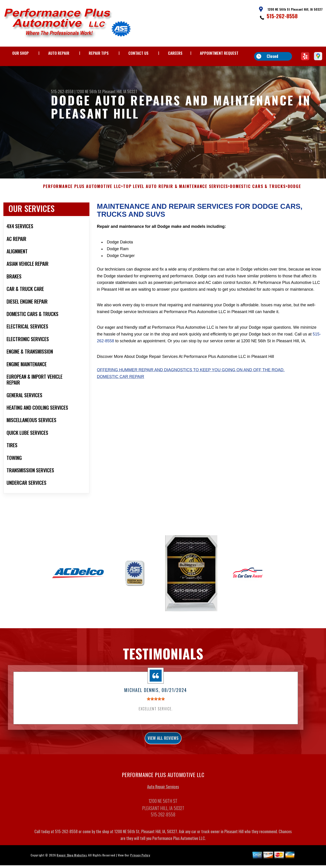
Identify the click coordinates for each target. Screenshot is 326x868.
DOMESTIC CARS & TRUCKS (258, 200)
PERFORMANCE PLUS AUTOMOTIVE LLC (82, 200)
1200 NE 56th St (89, 91)
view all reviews (163, 753)
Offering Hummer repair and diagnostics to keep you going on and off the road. (191, 383)
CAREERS (175, 53)
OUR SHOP (20, 53)
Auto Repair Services (163, 803)
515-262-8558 (282, 16)
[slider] (156, 712)
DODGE (294, 200)
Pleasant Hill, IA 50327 (120, 91)
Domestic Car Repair (121, 390)
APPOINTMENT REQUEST (219, 53)
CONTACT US (138, 53)
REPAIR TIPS (99, 53)
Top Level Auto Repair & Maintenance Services (176, 200)
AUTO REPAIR (59, 53)
